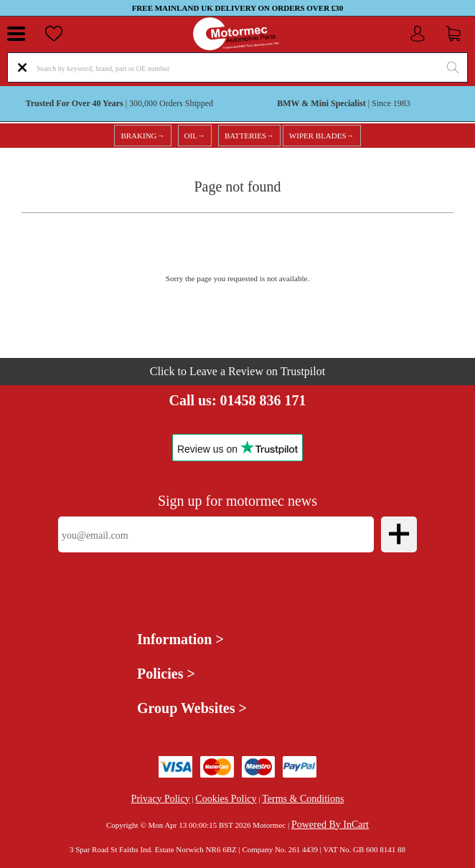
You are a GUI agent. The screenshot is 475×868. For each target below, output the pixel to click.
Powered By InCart (330, 825)
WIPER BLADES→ (322, 136)
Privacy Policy (161, 799)
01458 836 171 (263, 400)
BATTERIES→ (249, 136)
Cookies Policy (226, 799)
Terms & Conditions (303, 799)
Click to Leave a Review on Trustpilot (237, 371)
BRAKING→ (142, 136)
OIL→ (195, 136)
